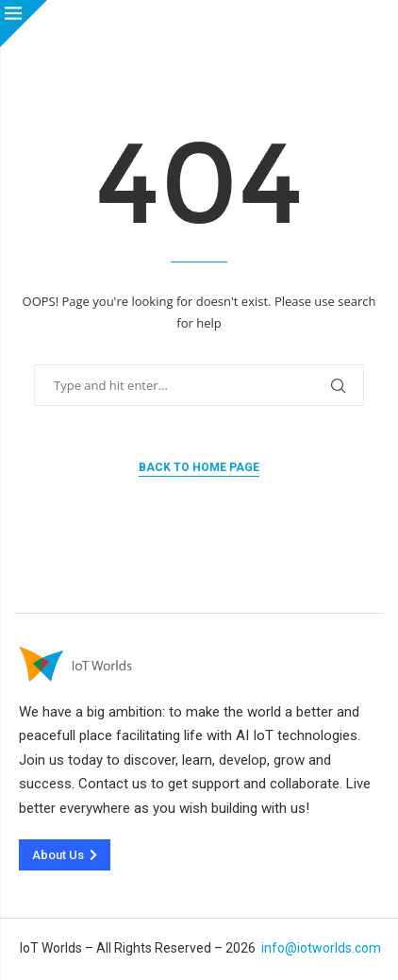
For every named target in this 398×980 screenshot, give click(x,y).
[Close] (24, 24)
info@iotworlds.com (321, 948)
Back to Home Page (199, 467)
